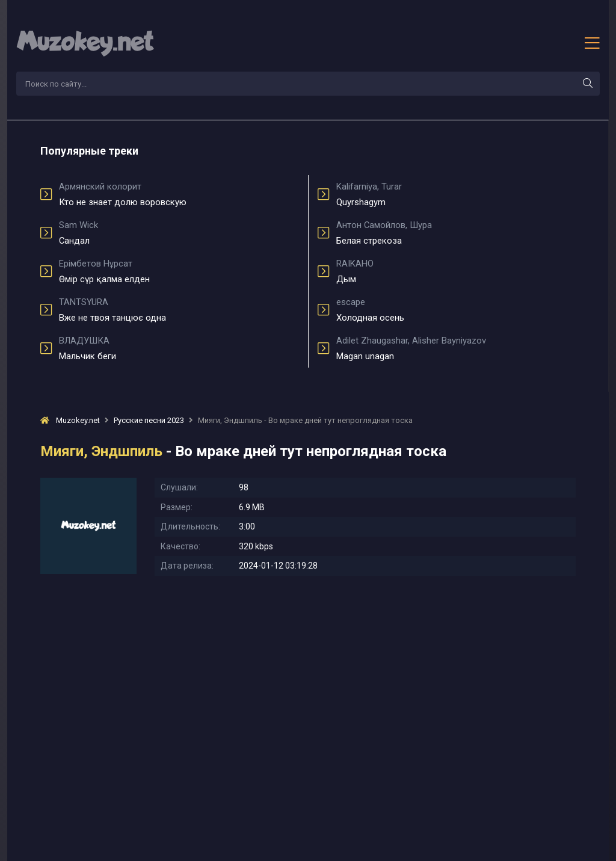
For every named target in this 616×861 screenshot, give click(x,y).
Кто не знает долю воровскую (179, 194)
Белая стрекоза (456, 233)
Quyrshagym (456, 194)
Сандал (179, 233)
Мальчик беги (179, 348)
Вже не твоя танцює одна (179, 310)
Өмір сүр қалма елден (179, 271)
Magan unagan (456, 348)
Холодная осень (456, 310)
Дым (456, 271)
